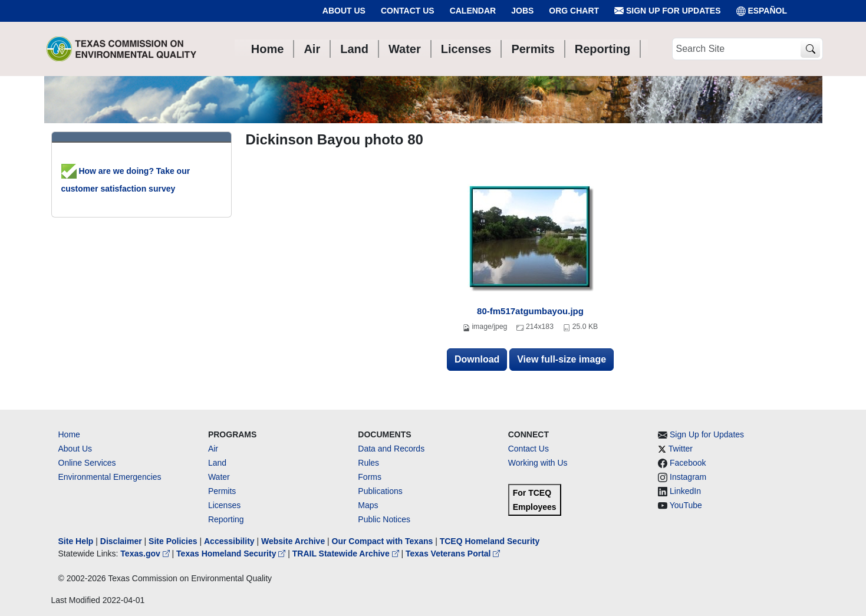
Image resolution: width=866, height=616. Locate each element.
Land (217, 463)
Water (219, 477)
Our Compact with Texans (383, 541)
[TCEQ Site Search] (810, 49)
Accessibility (231, 541)
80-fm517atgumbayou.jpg (530, 311)
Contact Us (408, 11)
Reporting (226, 519)
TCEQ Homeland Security (490, 541)
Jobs (522, 11)
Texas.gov (146, 554)
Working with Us (538, 463)
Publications (380, 491)
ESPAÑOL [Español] (762, 11)
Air (213, 449)
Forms (370, 477)
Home (69, 434)
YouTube (686, 505)
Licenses (224, 505)
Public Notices (384, 519)
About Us (344, 11)
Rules (368, 463)
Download (477, 359)
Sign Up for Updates (667, 11)
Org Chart (574, 11)
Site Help (76, 541)
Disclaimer (121, 541)
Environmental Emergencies (110, 477)
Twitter (681, 449)
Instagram (688, 477)
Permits (222, 491)
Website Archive (293, 541)
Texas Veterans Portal (453, 554)
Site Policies (173, 541)
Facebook (688, 463)
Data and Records (391, 449)
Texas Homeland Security (232, 554)
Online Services (87, 463)
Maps (368, 505)
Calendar (473, 11)
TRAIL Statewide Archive (347, 554)
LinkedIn (685, 491)
